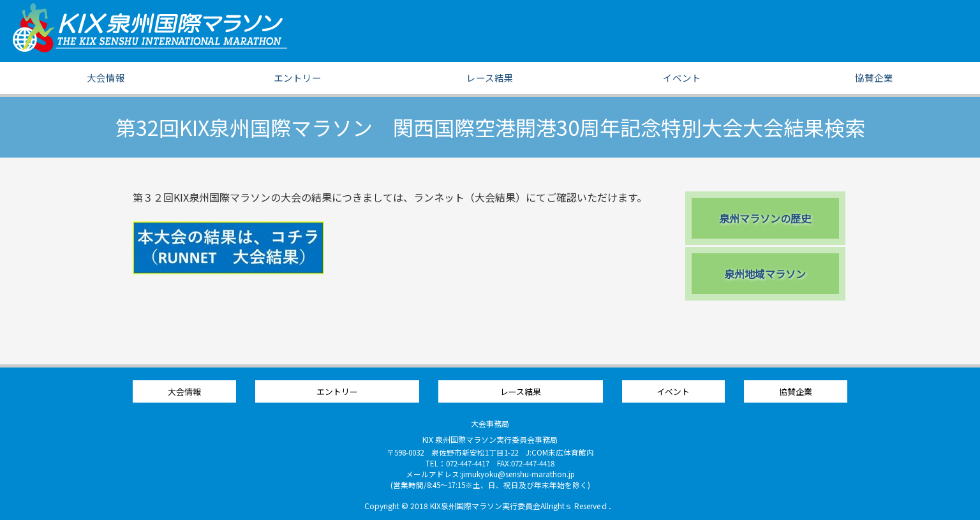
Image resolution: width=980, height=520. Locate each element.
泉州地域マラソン (765, 274)
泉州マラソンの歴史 (765, 218)
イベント (682, 78)
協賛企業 (874, 78)
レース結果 (490, 78)
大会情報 (106, 78)
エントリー (298, 78)
